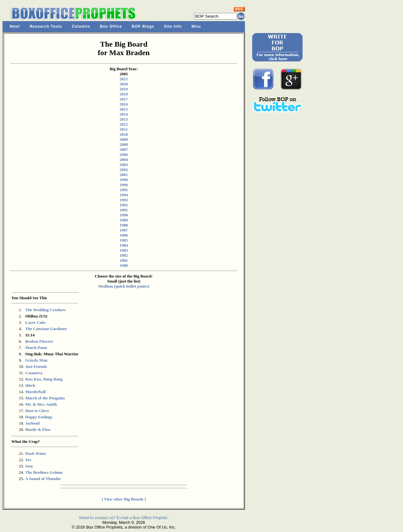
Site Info (173, 26)
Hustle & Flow (38, 429)
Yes (28, 460)
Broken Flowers (39, 341)
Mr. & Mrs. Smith (41, 404)
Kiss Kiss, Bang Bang (44, 379)
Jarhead (32, 423)
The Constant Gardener (46, 329)
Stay (29, 466)
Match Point (36, 348)
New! (15, 26)
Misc (196, 26)
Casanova (34, 373)
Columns (81, 26)
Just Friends (36, 366)
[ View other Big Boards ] (124, 499)
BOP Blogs (143, 26)
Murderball (35, 392)
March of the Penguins (45, 398)
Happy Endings (39, 417)
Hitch (30, 385)
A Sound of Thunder (43, 479)
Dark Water (36, 453)
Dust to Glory (37, 411)
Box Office (111, 26)
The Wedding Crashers (45, 310)
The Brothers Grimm (44, 472)
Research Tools (46, 26)
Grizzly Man (36, 360)
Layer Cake (35, 322)
